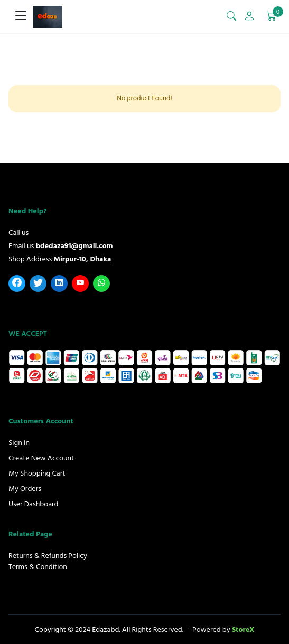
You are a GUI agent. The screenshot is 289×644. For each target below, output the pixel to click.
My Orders (25, 489)
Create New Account (41, 458)
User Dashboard (34, 504)
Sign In (19, 443)
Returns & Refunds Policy (48, 556)
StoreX (243, 629)
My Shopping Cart (37, 473)
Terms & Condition (38, 567)
